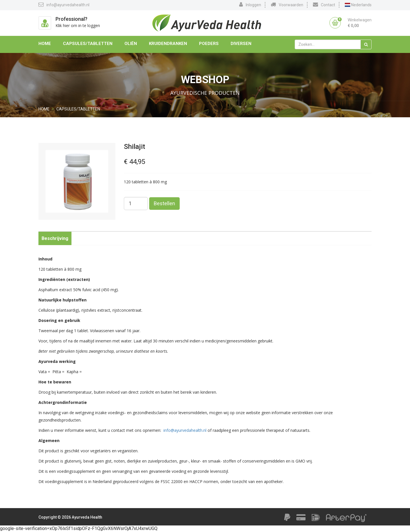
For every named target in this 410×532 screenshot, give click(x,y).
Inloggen (250, 5)
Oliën (131, 44)
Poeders (209, 44)
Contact (324, 5)
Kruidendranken (168, 44)
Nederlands (358, 5)
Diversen (241, 44)
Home (45, 44)
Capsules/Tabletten (88, 44)
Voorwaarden (287, 5)
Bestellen (164, 203)
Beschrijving (55, 238)
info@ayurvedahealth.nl (64, 5)
